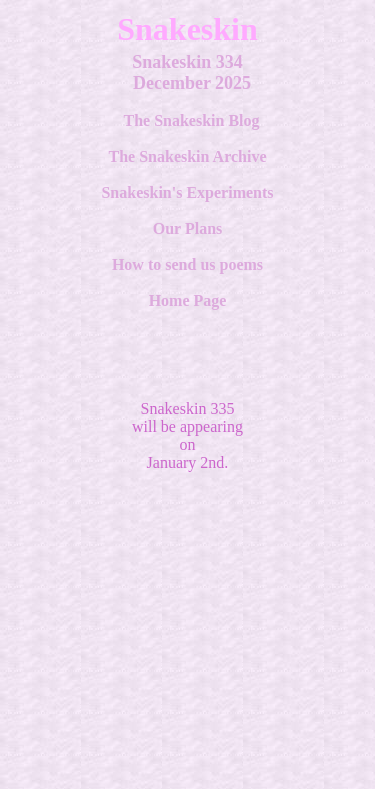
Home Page (188, 300)
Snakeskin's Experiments (187, 192)
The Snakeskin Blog (191, 120)
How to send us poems (187, 264)
